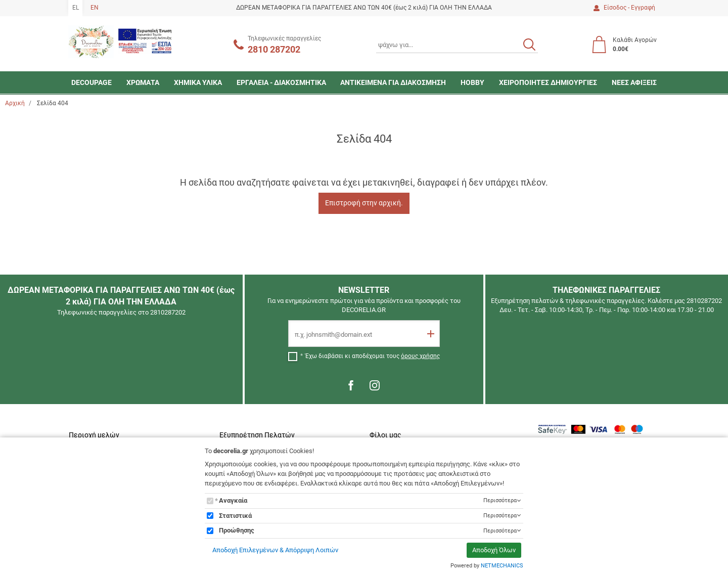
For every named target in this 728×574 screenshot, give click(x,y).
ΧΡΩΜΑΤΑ (143, 82)
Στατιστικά (235, 516)
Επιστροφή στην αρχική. (364, 203)
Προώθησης (237, 530)
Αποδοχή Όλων (494, 550)
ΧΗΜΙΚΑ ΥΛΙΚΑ (198, 82)
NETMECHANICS (502, 566)
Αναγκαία (233, 500)
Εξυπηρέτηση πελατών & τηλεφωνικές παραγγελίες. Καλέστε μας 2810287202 (606, 301)
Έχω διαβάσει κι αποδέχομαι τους (373, 356)
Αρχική (15, 103)
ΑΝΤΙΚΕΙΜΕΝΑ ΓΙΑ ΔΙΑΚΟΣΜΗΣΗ (393, 82)
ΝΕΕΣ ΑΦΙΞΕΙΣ (634, 82)
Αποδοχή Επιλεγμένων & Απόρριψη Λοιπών (275, 550)
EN (95, 8)
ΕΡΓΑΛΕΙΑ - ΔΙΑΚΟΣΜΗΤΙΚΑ (281, 82)
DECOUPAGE (92, 82)
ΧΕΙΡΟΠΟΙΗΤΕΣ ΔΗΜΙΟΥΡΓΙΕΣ (548, 82)
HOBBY (472, 82)
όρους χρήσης (420, 356)
